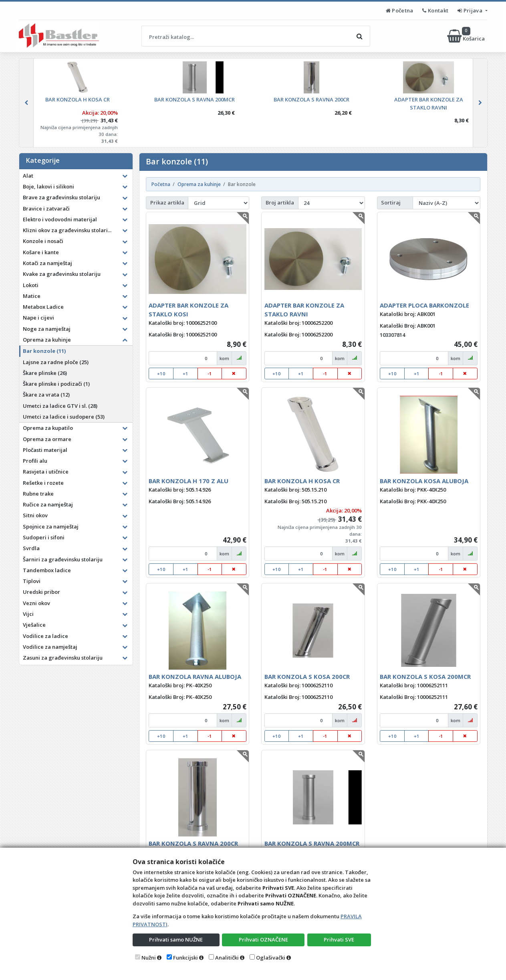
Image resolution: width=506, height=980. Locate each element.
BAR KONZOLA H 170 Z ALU (188, 481)
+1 (185, 374)
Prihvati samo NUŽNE (176, 940)
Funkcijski (185, 958)
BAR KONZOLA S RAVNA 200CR (193, 843)
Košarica (467, 36)
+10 (161, 374)
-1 (210, 374)
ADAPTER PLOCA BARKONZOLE (424, 305)
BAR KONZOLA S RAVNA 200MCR (312, 843)
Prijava (471, 10)
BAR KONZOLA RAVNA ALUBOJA (195, 676)
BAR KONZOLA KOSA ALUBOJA (424, 481)
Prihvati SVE (339, 940)
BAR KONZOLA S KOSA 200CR (307, 676)
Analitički (227, 958)
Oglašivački (271, 958)
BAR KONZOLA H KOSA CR (302, 481)
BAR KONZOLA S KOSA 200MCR (425, 676)
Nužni (149, 958)
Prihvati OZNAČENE (263, 940)
